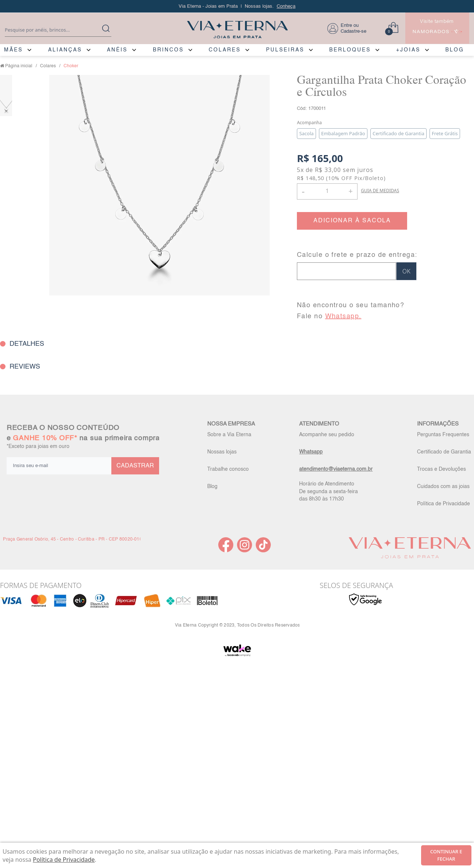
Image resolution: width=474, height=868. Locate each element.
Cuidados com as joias (443, 487)
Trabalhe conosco (228, 469)
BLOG (455, 50)
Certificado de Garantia (444, 452)
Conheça (286, 6)
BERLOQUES (350, 50)
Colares (48, 66)
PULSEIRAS (285, 50)
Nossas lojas (222, 452)
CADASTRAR (135, 466)
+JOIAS (408, 50)
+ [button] (351, 191)
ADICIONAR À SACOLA (352, 221)
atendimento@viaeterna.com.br (336, 469)
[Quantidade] (327, 191)
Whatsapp (311, 452)
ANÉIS (117, 50)
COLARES (225, 50)
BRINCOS (168, 50)
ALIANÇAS (65, 50)
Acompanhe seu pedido (327, 435)
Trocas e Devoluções (441, 469)
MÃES (13, 50)
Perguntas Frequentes (443, 435)
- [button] (303, 191)
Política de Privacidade (444, 504)
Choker (71, 66)
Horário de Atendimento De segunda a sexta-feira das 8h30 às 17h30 (328, 491)
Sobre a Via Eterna (229, 435)
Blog (212, 487)
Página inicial (19, 66)
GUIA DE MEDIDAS (380, 191)
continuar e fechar (446, 855)
